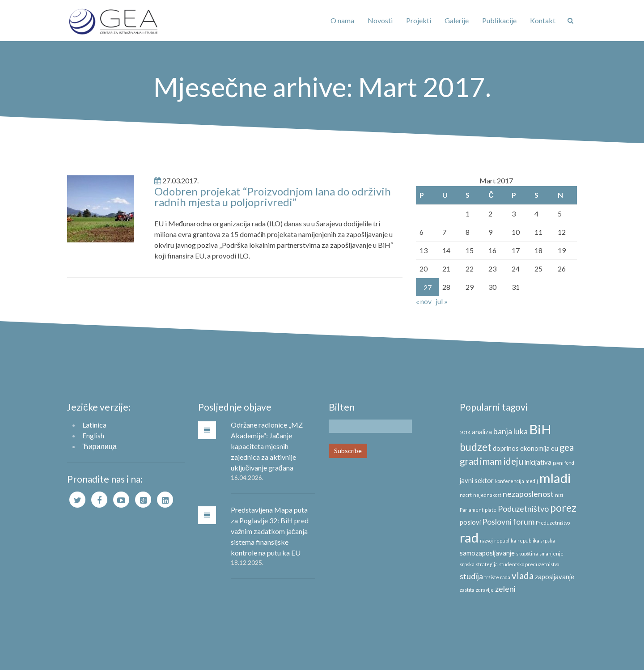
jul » (442, 301)
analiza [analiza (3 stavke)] (482, 432)
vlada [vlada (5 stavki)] (523, 576)
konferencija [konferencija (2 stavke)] (510, 481)
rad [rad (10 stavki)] (469, 537)
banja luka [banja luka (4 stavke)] (511, 431)
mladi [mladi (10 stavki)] (555, 478)
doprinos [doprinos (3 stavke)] (506, 448)
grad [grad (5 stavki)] (469, 461)
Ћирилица (100, 446)
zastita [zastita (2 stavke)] (467, 590)
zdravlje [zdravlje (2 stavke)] (485, 590)
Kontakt (543, 20)
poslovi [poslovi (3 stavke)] (470, 522)
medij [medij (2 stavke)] (532, 481)
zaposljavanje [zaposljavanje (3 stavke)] (555, 577)
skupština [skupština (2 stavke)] (527, 553)
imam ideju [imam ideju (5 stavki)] (502, 461)
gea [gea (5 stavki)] (567, 447)
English (93, 435)
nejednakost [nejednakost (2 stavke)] (487, 495)
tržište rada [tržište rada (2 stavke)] (497, 577)
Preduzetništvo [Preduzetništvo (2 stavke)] (553, 523)
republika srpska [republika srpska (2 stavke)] (536, 541)
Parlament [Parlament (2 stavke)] (472, 510)
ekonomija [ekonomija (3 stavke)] (535, 448)
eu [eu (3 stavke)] (555, 448)
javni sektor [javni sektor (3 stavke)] (477, 481)
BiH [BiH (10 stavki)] (540, 429)
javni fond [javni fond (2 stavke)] (563, 463)
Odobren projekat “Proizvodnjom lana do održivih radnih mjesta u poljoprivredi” (273, 197)
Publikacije (499, 20)
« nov (424, 301)
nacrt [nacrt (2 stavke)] (466, 495)
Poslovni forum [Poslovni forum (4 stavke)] (508, 522)
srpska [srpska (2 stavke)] (467, 564)
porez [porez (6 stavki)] (563, 508)
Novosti (380, 20)
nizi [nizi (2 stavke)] (559, 495)
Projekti (419, 20)
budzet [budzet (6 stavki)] (476, 447)
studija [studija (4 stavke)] (471, 576)
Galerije (457, 20)
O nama (342, 20)
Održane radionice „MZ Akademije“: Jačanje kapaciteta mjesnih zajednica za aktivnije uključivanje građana (267, 446)
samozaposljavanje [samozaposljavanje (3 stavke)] (487, 553)
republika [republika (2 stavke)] (505, 541)
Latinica (94, 425)
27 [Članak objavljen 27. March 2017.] (428, 287)
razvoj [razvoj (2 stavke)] (486, 541)
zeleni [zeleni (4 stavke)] (505, 589)
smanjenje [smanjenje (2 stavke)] (551, 553)
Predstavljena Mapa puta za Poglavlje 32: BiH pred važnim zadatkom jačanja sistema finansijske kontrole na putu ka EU (270, 531)
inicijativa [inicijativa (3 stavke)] (538, 462)
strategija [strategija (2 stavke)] (487, 564)
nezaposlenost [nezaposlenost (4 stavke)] (528, 494)
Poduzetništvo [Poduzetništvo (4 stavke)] (523, 509)
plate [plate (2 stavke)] (491, 510)
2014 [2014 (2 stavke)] (465, 432)
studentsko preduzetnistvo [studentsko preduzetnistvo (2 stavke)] (529, 564)
